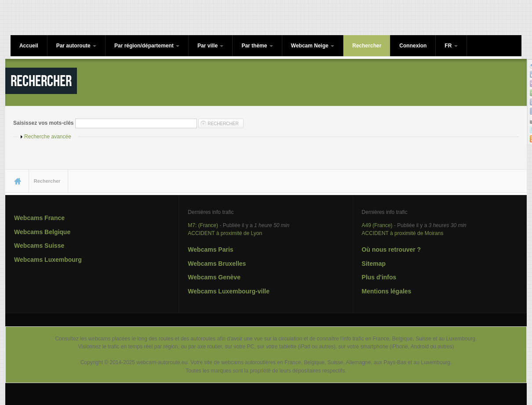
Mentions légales (387, 291)
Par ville (210, 46)
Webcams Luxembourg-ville (229, 291)
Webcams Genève (214, 277)
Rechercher (367, 46)
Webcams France (39, 218)
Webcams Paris (210, 250)
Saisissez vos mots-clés (44, 123)
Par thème (257, 46)
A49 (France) (377, 225)
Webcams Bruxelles (217, 264)
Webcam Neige (313, 46)
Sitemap (374, 264)
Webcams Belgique (42, 232)
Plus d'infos (379, 277)
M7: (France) (203, 225)
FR (451, 46)
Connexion (413, 46)
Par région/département (147, 46)
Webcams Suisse (39, 246)
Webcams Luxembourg (48, 260)
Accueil (29, 46)
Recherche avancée (48, 137)
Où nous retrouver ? (392, 250)
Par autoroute (76, 46)
